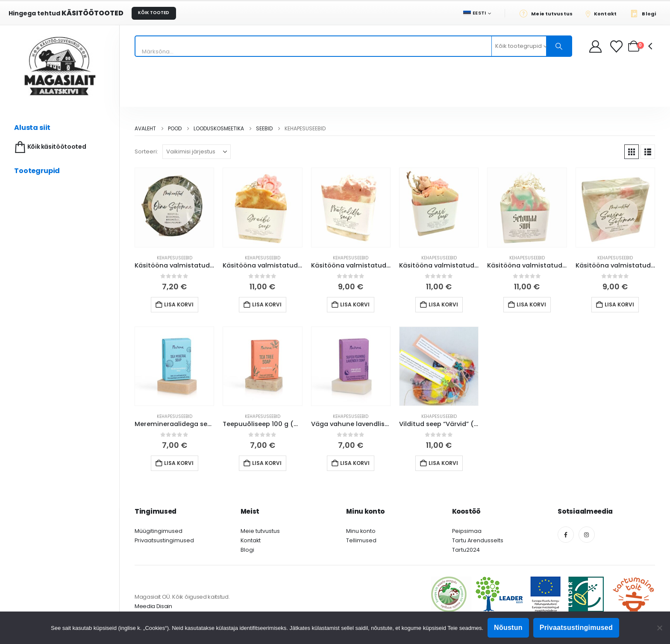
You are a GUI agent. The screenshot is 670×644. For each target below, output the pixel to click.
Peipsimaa (467, 531)
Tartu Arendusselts (478, 540)
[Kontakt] (604, 13)
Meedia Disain (153, 606)
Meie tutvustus (260, 531)
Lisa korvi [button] (179, 304)
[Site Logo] (60, 66)
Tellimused (361, 540)
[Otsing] (559, 46)
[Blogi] (645, 13)
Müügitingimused (159, 531)
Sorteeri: (146, 151)
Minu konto (361, 531)
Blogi (247, 550)
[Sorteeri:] (197, 152)
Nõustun (508, 628)
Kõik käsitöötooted (49, 147)
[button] (632, 152)
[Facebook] (566, 535)
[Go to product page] (174, 207)
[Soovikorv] (617, 46)
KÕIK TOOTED (154, 13)
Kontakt (251, 540)
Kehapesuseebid (175, 258)
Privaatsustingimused (164, 540)
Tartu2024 (466, 550)
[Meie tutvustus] (548, 13)
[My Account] (595, 46)
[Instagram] (587, 535)
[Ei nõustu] (659, 628)
